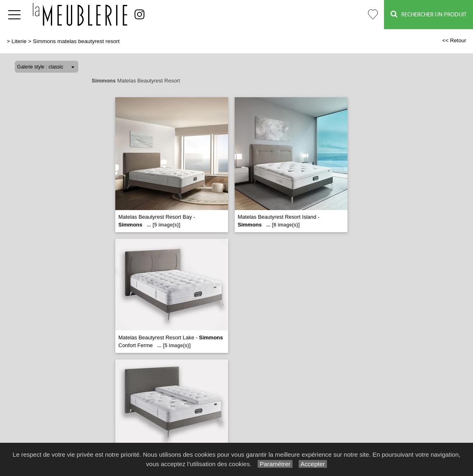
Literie (19, 41)
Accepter (313, 464)
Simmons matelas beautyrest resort (76, 41)
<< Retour (454, 40)
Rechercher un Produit (428, 14)
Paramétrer (275, 464)
